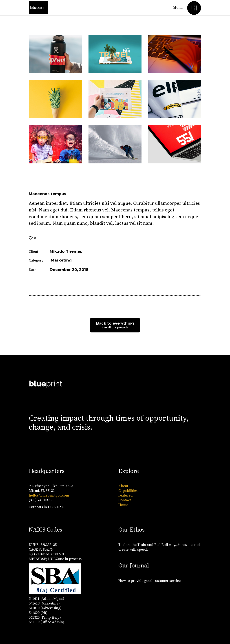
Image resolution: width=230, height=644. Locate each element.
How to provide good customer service (149, 581)
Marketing (61, 260)
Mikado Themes (66, 251)
